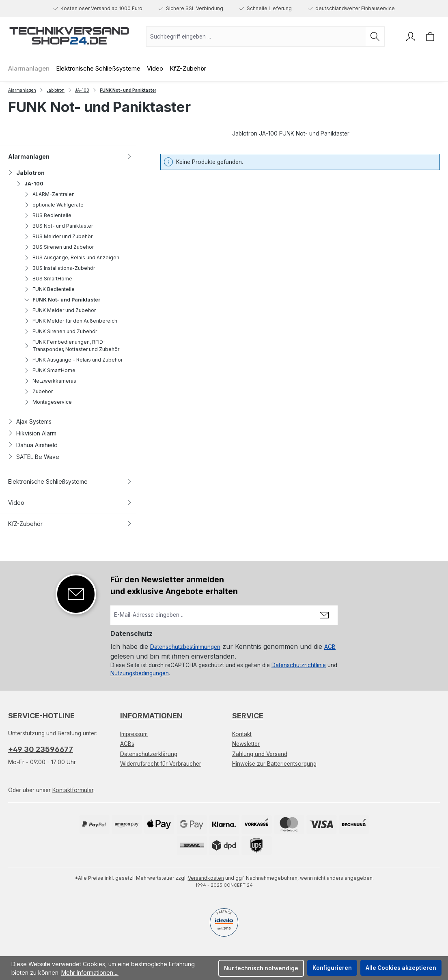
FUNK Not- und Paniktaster (62, 300)
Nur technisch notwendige (261, 968)
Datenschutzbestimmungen (185, 647)
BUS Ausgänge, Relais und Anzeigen (72, 257)
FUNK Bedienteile (50, 289)
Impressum (134, 734)
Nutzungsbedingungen (140, 673)
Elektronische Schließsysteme (70, 481)
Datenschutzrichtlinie (299, 665)
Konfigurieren (332, 968)
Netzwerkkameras (50, 381)
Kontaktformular (73, 790)
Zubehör (39, 391)
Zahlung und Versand (260, 754)
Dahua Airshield (33, 445)
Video (70, 503)
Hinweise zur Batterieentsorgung (274, 764)
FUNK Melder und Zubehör (60, 310)
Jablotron (26, 173)
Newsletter (246, 744)
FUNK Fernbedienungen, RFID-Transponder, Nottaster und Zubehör (72, 346)
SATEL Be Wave (34, 457)
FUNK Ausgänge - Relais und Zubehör (73, 360)
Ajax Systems (30, 421)
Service (248, 716)
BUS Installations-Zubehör (60, 268)
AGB (330, 647)
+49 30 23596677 (41, 749)
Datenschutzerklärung (149, 754)
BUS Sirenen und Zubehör (59, 247)
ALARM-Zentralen (50, 194)
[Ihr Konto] (411, 37)
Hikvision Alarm (32, 433)
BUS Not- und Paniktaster (59, 226)
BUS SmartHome (48, 279)
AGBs (127, 744)
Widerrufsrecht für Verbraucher (161, 764)
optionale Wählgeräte (54, 205)
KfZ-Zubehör (70, 524)
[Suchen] (375, 37)
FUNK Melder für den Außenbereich (71, 321)
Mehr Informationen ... (90, 972)
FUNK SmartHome (50, 370)
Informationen (151, 716)
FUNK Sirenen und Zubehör (61, 331)
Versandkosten (206, 878)
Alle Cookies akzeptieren (401, 968)
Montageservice (48, 402)
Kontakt (242, 734)
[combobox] (256, 37)
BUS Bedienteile (48, 215)
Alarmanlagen (70, 156)
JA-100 (30, 184)
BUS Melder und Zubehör (58, 236)
